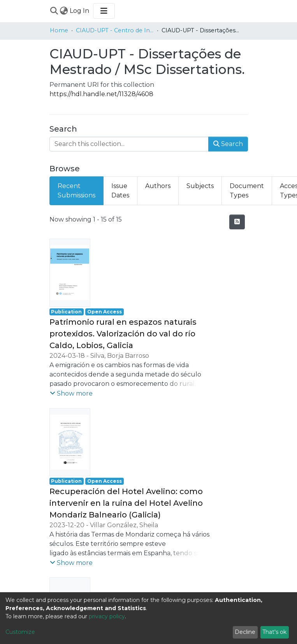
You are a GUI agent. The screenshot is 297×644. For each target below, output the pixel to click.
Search (228, 144)
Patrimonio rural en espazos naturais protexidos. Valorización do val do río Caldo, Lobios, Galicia (123, 334)
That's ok (274, 632)
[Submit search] (54, 11)
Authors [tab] (158, 186)
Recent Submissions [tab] (76, 191)
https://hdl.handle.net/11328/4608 (101, 94)
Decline (245, 632)
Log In (80, 11)
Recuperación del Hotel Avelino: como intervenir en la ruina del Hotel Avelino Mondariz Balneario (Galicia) (126, 503)
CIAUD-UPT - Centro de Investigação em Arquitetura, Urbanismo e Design (115, 30)
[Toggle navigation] (104, 11)
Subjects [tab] (200, 186)
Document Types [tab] (247, 191)
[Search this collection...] (129, 144)
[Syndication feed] (237, 222)
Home (59, 30)
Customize (20, 632)
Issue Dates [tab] (120, 191)
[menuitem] (64, 11)
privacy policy (107, 616)
